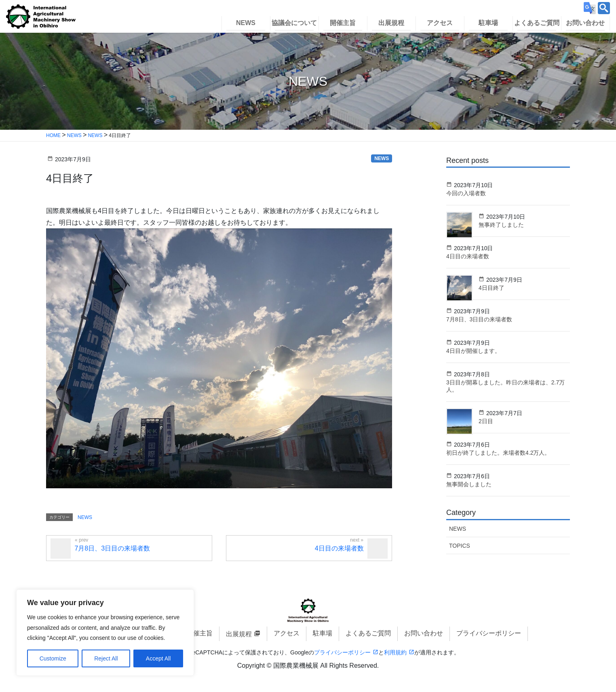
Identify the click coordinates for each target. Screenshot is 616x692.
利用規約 (395, 652)
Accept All (158, 658)
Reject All (106, 658)
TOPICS (460, 546)
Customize (53, 658)
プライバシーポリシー (489, 633)
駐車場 (323, 633)
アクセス (287, 633)
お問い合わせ (424, 633)
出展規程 (239, 634)
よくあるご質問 (368, 633)
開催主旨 (200, 633)
